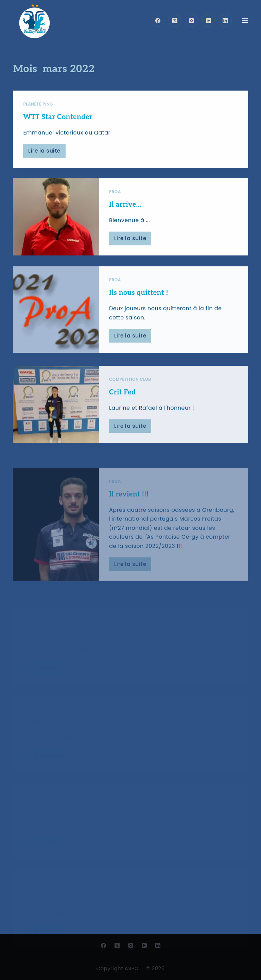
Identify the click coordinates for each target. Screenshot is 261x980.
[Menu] (245, 20)
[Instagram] (192, 20)
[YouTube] (209, 20)
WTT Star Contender (58, 117)
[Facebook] (158, 20)
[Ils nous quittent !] (56, 324)
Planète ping (38, 104)
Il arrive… (125, 207)
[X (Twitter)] (175, 20)
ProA (115, 194)
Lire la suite (47, 153)
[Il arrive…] (56, 219)
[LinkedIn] (225, 20)
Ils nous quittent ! (139, 307)
